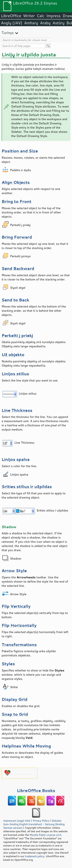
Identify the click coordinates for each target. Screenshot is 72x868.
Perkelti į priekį (17, 335)
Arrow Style (14, 570)
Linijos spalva (16, 459)
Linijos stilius (15, 374)
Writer (29, 16)
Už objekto (13, 355)
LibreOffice (11, 16)
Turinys (8, 33)
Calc (41, 16)
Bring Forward (17, 237)
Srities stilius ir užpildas (27, 486)
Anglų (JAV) (12, 23)
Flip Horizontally (19, 625)
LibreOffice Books (36, 790)
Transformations (19, 644)
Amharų (31, 23)
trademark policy (35, 856)
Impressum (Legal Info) (17, 821)
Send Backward (18, 268)
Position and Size (20, 151)
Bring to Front (17, 201)
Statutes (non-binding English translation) (32, 822)
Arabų (45, 23)
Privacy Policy (41, 821)
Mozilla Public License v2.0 (45, 835)
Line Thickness (17, 410)
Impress (54, 16)
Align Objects (16, 182)
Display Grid (14, 699)
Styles (8, 664)
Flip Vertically (16, 606)
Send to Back (15, 300)
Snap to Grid (15, 714)
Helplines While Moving (26, 746)
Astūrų (58, 23)
